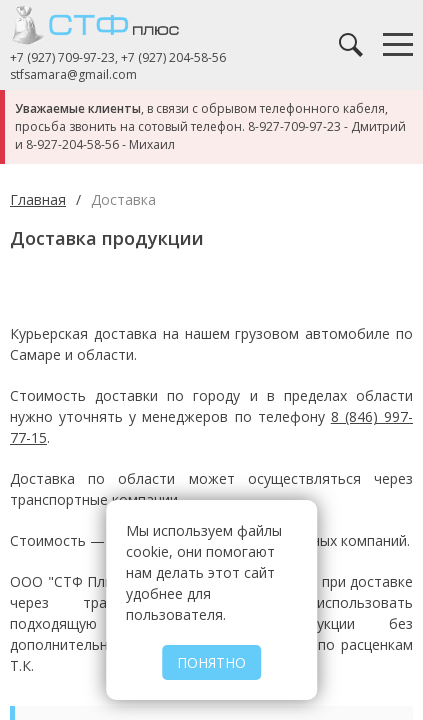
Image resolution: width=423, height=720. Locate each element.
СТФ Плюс (110, 25)
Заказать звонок (311, 45)
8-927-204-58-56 (72, 144)
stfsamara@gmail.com (73, 75)
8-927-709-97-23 (294, 126)
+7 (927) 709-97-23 (62, 57)
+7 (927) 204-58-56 (173, 57)
